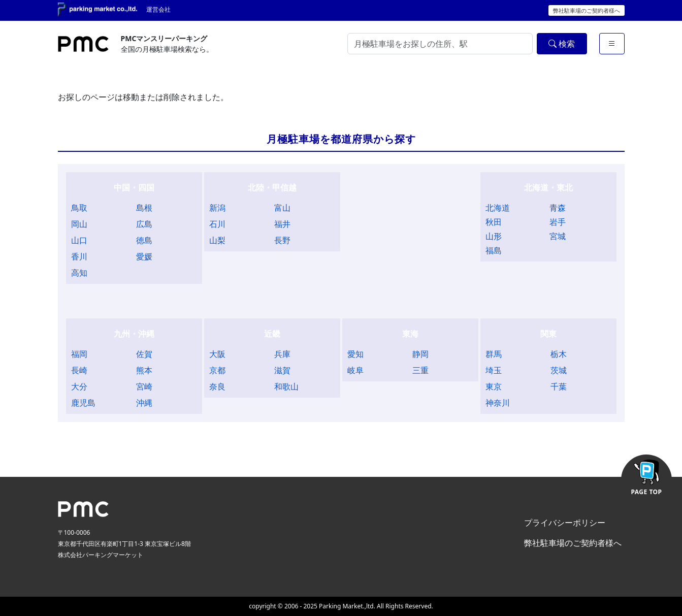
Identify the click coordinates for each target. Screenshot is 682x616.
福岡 (79, 354)
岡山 (79, 224)
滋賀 (282, 370)
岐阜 (355, 370)
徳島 (144, 240)
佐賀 (144, 354)
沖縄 (144, 403)
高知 (79, 273)
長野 (282, 240)
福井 (282, 224)
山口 (79, 240)
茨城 (559, 370)
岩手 (558, 222)
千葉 (559, 386)
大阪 (217, 354)
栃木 (559, 354)
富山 (282, 208)
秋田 (494, 222)
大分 (79, 386)
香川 (79, 256)
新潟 (217, 208)
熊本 (144, 370)
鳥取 (79, 208)
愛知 (355, 354)
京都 (217, 370)
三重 (420, 370)
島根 (144, 208)
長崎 (79, 370)
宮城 (558, 236)
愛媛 (144, 256)
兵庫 (282, 354)
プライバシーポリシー (565, 523)
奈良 (217, 386)
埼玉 (494, 370)
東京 (494, 386)
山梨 (217, 240)
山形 (494, 236)
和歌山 (286, 386)
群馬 (494, 354)
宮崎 (144, 386)
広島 (144, 224)
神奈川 (498, 403)
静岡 (420, 354)
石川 (217, 224)
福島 (494, 250)
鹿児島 (83, 403)
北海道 (498, 208)
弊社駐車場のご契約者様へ (587, 10)
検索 (562, 44)
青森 (558, 208)
